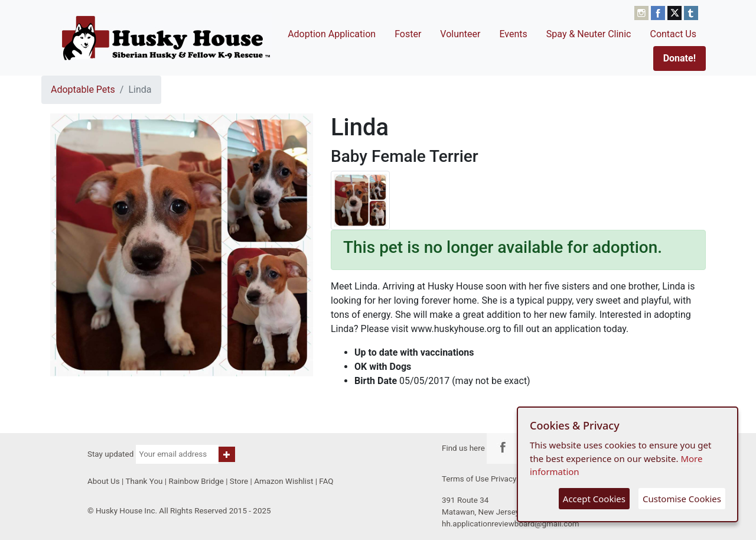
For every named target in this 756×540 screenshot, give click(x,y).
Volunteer (460, 34)
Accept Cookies (594, 499)
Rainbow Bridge (196, 481)
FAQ (326, 481)
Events (513, 34)
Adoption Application (332, 34)
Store (239, 481)
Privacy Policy (515, 479)
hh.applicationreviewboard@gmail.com (511, 524)
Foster (408, 34)
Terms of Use (465, 479)
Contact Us (673, 34)
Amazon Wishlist (283, 481)
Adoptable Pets (83, 90)
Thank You (144, 481)
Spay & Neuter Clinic (589, 34)
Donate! (680, 58)
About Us (104, 481)
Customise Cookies (682, 499)
